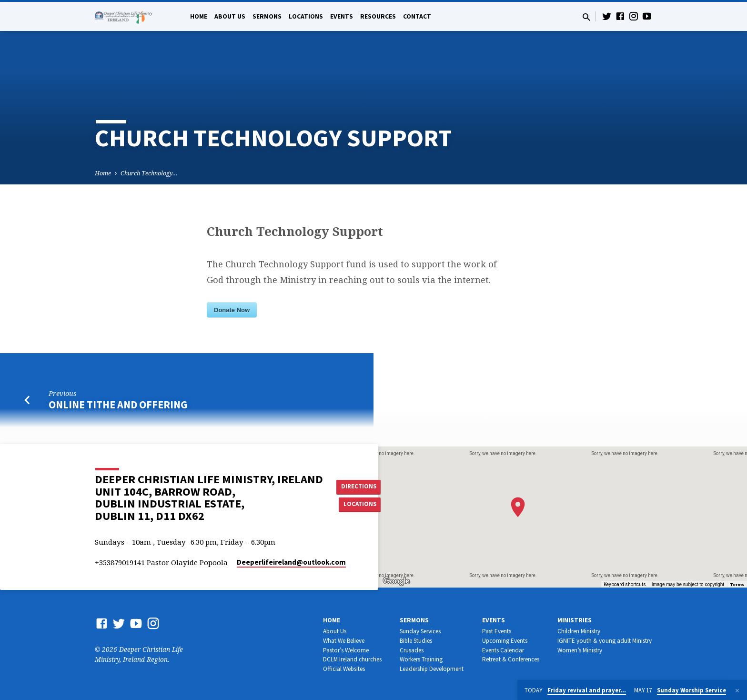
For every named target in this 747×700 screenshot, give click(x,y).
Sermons (267, 16)
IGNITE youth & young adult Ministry (605, 641)
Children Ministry (579, 631)
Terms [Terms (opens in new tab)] (737, 584)
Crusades (412, 650)
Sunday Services (420, 631)
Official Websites (344, 669)
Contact (417, 16)
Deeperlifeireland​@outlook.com (291, 562)
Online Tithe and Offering (118, 405)
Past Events (497, 631)
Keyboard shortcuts (625, 584)
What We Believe (344, 641)
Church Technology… (149, 173)
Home (199, 16)
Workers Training (421, 659)
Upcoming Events (505, 641)
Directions (361, 486)
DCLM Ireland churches (352, 659)
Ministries (575, 620)
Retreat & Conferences (511, 659)
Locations (306, 16)
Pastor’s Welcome (346, 650)
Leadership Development (432, 669)
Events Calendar (503, 650)
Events (342, 16)
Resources (378, 16)
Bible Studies (416, 641)
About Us (230, 16)
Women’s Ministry (580, 650)
